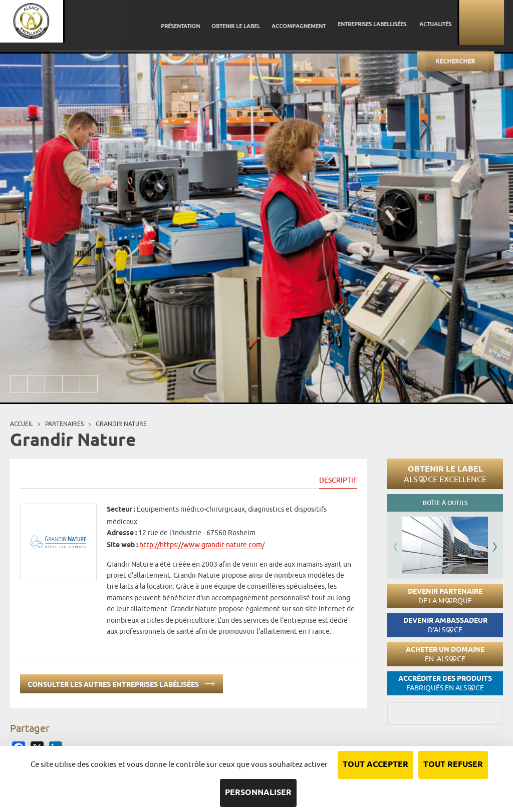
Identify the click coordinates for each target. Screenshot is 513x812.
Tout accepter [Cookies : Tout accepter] (375, 765)
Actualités (445, 22)
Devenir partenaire (445, 596)
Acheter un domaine (445, 654)
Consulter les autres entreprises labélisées (121, 683)
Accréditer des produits (445, 683)
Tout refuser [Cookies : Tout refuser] (453, 765)
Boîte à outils (445, 503)
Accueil (22, 424)
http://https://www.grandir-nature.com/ (202, 545)
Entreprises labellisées (385, 22)
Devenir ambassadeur (445, 625)
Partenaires (64, 424)
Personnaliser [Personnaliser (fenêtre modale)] (258, 793)
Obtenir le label (445, 474)
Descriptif (338, 480)
